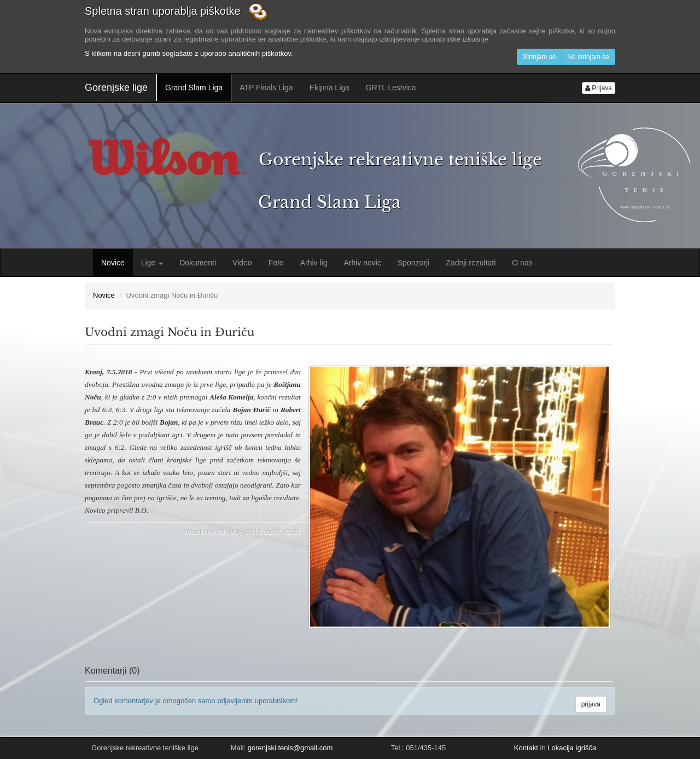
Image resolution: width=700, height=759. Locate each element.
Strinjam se (539, 57)
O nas (522, 263)
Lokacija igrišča (572, 748)
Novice (113, 263)
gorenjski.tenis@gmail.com (290, 748)
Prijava (599, 88)
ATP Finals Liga (266, 88)
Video (242, 263)
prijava (591, 704)
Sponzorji (413, 263)
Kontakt (526, 748)
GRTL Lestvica (391, 88)
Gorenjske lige (116, 88)
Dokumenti (198, 263)
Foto (276, 263)
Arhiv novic (362, 263)
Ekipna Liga (329, 88)
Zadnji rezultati (471, 263)
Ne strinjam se (588, 57)
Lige (152, 263)
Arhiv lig (314, 263)
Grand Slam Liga (194, 88)
